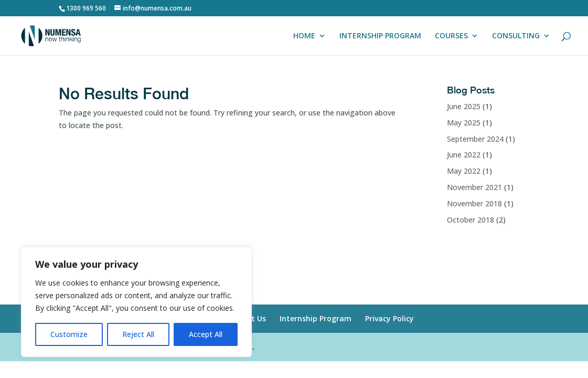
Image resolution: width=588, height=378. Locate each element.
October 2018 (471, 220)
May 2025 (464, 123)
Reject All (138, 334)
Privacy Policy (389, 318)
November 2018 (474, 203)
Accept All (206, 334)
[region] (136, 302)
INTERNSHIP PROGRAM (380, 36)
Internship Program (316, 318)
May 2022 (464, 171)
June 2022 (464, 155)
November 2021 (474, 187)
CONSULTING (516, 36)
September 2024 (475, 139)
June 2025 (464, 106)
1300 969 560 (86, 8)
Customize (69, 334)
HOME (304, 36)
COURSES (451, 36)
